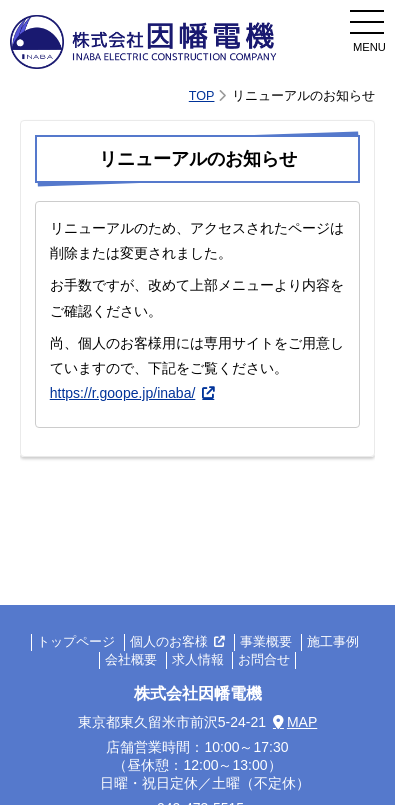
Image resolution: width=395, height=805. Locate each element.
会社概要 (131, 661)
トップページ (76, 643)
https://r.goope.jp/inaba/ (123, 393)
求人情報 (198, 661)
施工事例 (333, 643)
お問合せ (264, 661)
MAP (302, 722)
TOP (202, 96)
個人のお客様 (169, 643)
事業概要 (266, 643)
